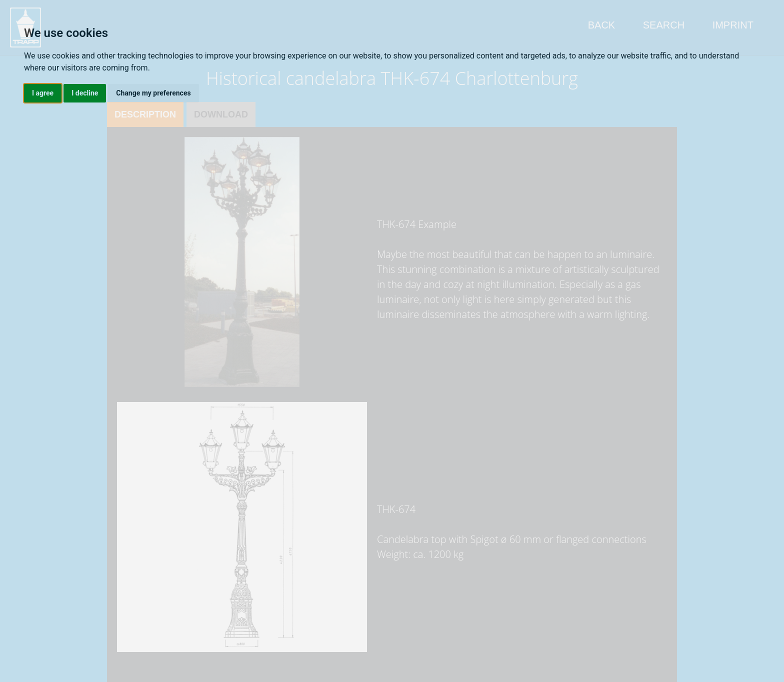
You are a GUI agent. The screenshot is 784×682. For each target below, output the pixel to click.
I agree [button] (43, 93)
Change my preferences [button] (153, 93)
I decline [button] (85, 93)
